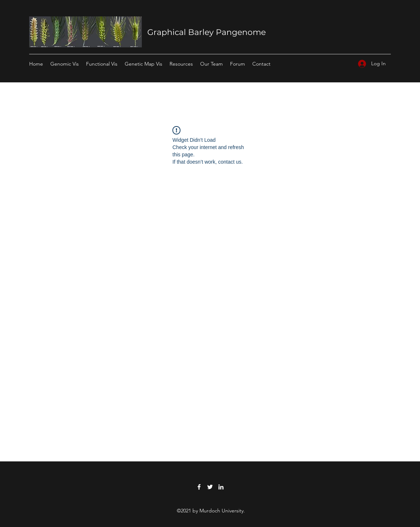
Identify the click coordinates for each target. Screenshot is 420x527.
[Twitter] (210, 487)
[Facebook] (199, 487)
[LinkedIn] (221, 487)
